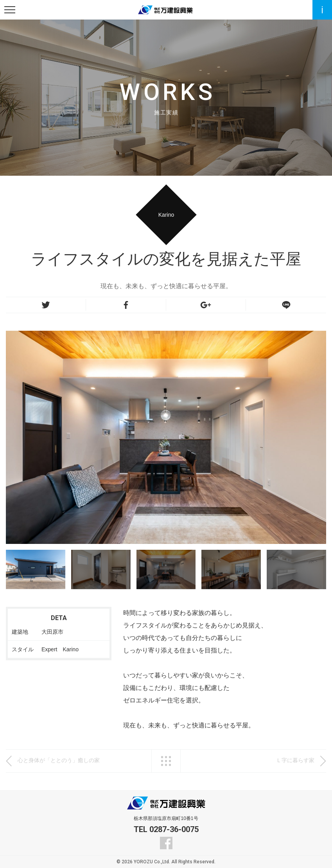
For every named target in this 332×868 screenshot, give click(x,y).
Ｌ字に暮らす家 (295, 760)
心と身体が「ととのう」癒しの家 (59, 760)
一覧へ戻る (166, 761)
